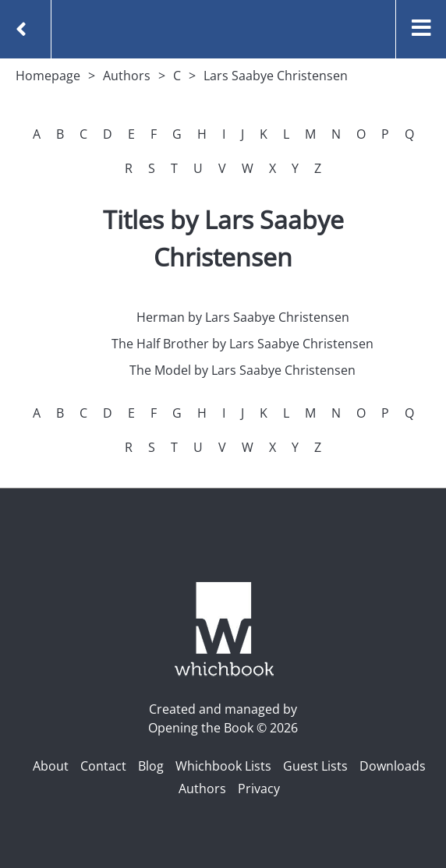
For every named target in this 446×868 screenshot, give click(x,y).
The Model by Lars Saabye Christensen (242, 370)
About (51, 766)
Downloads (393, 766)
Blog (151, 766)
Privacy (259, 789)
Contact (103, 766)
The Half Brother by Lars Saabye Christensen (242, 344)
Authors (127, 76)
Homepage (48, 76)
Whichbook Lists (223, 766)
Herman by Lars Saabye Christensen (243, 317)
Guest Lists (315, 766)
